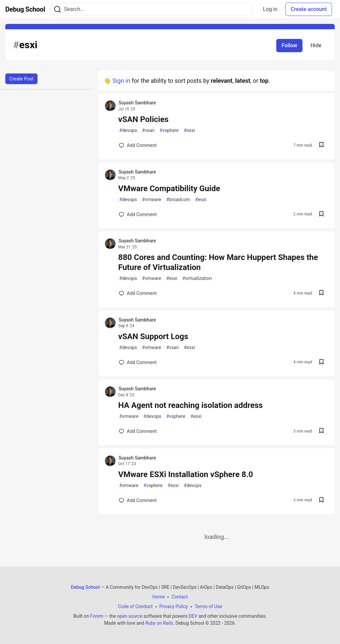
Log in (270, 9)
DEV (193, 616)
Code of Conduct (135, 606)
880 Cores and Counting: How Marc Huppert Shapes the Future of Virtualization (218, 262)
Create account (309, 9)
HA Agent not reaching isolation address (190, 405)
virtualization (197, 278)
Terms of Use (208, 606)
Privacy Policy (174, 606)
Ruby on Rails (159, 623)
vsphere (169, 130)
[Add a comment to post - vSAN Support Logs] (138, 362)
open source (130, 616)
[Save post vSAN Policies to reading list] (321, 145)
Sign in (121, 81)
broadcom (178, 200)
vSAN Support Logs (153, 336)
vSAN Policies (143, 119)
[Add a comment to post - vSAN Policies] (138, 145)
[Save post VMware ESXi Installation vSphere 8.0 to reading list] (321, 501)
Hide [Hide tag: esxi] (316, 45)
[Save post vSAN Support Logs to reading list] (321, 363)
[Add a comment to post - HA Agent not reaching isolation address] (138, 431)
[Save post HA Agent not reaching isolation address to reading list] (321, 431)
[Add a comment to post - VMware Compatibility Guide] (138, 214)
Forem (97, 616)
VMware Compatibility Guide (169, 189)
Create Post (21, 79)
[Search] (57, 9)
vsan (148, 130)
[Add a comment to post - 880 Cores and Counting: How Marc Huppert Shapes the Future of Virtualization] (138, 293)
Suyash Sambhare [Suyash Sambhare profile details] (137, 103)
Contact (179, 597)
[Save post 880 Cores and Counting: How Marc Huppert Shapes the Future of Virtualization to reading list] (321, 293)
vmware (152, 200)
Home (159, 597)
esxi (189, 130)
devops (128, 130)
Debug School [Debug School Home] (85, 587)
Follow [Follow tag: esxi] (289, 45)
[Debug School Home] (25, 9)
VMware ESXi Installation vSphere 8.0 (186, 474)
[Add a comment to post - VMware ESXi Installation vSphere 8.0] (138, 500)
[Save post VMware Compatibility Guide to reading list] (321, 215)
